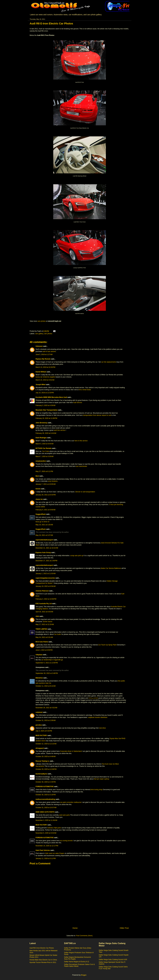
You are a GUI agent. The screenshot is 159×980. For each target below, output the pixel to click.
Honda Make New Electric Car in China (43, 960)
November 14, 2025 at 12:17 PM (47, 846)
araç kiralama (53, 481)
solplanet (39, 712)
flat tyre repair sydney (102, 779)
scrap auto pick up (77, 556)
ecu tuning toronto (66, 841)
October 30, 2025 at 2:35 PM (46, 782)
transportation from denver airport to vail (97, 415)
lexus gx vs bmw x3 (42, 522)
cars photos (42, 321)
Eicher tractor (48, 622)
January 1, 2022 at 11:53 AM (46, 574)
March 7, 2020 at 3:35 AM (45, 456)
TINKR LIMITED (41, 629)
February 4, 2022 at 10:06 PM (46, 599)
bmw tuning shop (96, 790)
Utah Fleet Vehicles (43, 850)
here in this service (81, 441)
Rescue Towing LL (43, 761)
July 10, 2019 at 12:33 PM (45, 393)
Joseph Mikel (41, 385)
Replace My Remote (43, 359)
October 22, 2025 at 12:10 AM (46, 744)
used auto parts (64, 815)
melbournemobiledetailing (45, 799)
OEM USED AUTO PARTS (45, 812)
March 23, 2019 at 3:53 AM (45, 380)
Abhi (37, 616)
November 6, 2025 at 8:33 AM (46, 833)
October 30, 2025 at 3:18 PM (46, 795)
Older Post (124, 928)
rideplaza (39, 655)
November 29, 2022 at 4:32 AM (46, 708)
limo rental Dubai (85, 390)
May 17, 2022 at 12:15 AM (45, 624)
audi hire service (60, 430)
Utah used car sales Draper (55, 853)
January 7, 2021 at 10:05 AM (46, 484)
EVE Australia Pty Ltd (44, 604)
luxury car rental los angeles (45, 377)
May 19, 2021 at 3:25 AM (44, 525)
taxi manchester (82, 466)
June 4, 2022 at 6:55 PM (44, 650)
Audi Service (78, 403)
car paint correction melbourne (71, 802)
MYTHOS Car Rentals (44, 448)
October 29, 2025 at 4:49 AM (46, 756)
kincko (38, 489)
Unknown (39, 346)
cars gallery (39, 334)
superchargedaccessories (45, 578)
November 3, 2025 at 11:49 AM (46, 820)
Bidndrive (39, 678)
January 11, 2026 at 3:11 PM (46, 858)
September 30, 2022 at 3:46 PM (47, 673)
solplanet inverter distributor (98, 717)
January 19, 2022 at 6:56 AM (46, 586)
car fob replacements (109, 362)
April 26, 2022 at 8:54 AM (44, 612)
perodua (39, 725)
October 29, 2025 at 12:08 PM (46, 769)
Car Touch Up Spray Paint (107, 645)
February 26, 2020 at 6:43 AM (46, 433)
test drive (103, 728)
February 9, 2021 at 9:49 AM (46, 510)
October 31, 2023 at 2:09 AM (46, 720)
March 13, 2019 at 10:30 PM (46, 367)
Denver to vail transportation (85, 492)
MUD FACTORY (41, 735)
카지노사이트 (93, 698)
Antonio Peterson (42, 591)
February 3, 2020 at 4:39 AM (46, 405)
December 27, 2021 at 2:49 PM (46, 561)
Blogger (84, 975)
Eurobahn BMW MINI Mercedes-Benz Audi (51, 397)
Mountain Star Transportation (47, 410)
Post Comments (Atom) (84, 936)
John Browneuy (42, 423)
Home (75, 928)
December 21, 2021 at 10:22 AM (47, 548)
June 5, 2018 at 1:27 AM (44, 354)
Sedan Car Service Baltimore (111, 568)
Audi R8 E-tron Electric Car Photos (42, 948)
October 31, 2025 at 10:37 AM (46, 808)
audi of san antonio (49, 351)
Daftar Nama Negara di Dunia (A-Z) (77, 962)
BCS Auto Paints (42, 642)
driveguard (40, 748)
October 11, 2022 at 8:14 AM (46, 686)
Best (37, 476)
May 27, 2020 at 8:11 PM (44, 471)
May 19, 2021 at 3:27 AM (44, 535)
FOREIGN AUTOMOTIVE (45, 787)
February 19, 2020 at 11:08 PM (46, 418)
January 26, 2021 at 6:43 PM (46, 495)
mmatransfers (41, 461)
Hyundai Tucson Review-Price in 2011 (43, 962)
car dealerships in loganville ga (52, 660)
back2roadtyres (41, 774)
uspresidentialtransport (44, 540)
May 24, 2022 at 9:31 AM (44, 637)
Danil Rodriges (41, 438)
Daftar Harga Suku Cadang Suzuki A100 (113, 960)
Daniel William (41, 372)
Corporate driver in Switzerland (71, 751)
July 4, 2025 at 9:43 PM (44, 731)
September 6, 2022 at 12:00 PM (47, 663)
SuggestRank (41, 514)
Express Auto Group (43, 553)
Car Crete (46, 451)
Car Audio (58, 634)
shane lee (39, 499)
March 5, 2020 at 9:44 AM (45, 444)
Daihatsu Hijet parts (54, 828)
